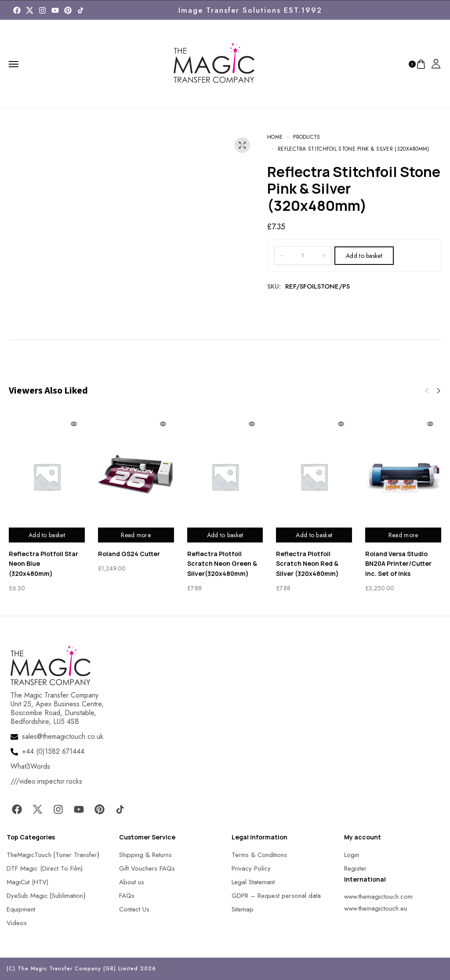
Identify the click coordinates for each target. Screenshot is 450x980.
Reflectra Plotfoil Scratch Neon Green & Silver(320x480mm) (222, 564)
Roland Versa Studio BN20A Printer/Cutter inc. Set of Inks (398, 564)
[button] (439, 391)
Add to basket (364, 256)
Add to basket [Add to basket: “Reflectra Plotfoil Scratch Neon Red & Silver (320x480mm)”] (314, 535)
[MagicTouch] (81, 10)
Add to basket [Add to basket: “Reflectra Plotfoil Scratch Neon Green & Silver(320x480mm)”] (225, 535)
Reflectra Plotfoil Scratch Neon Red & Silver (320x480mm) (307, 564)
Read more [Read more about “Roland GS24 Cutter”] (136, 535)
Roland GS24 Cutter (129, 554)
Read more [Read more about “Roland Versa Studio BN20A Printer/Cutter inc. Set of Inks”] (403, 535)
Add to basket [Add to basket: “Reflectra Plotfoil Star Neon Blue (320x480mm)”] (47, 535)
